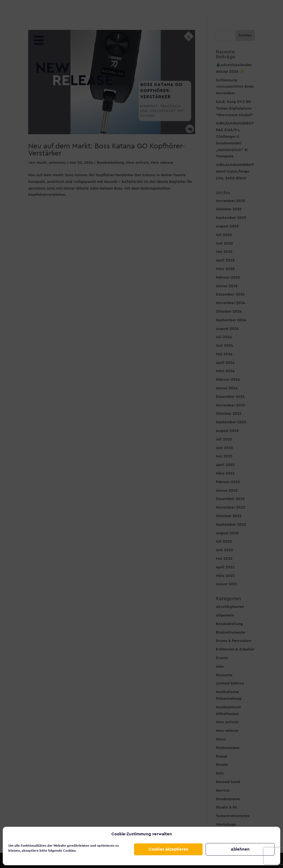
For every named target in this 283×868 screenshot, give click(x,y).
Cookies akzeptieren (168, 849)
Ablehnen (240, 849)
